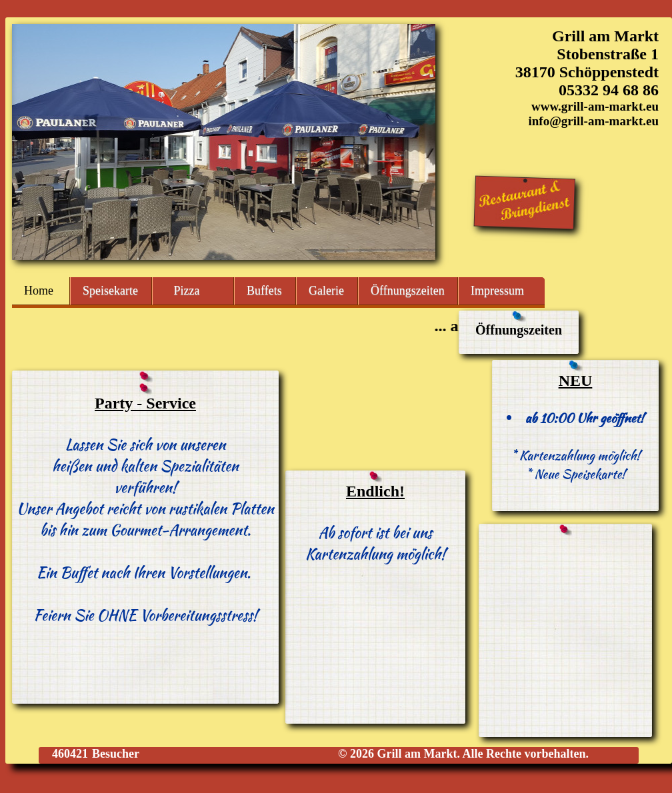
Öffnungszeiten (408, 291)
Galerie (326, 291)
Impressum (497, 291)
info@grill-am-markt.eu (593, 121)
